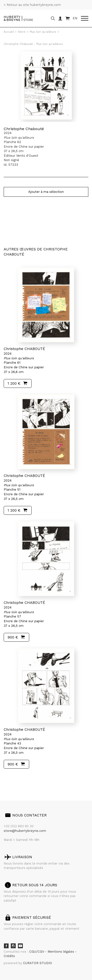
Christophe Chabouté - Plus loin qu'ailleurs (33, 44)
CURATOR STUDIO (38, 963)
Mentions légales (61, 952)
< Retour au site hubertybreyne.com (32, 5)
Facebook (6, 946)
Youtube (20, 946)
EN (75, 18)
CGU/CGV (37, 952)
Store (22, 32)
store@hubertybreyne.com (25, 831)
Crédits (9, 956)
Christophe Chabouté (24, 129)
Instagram (13, 946)
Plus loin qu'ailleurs (43, 32)
